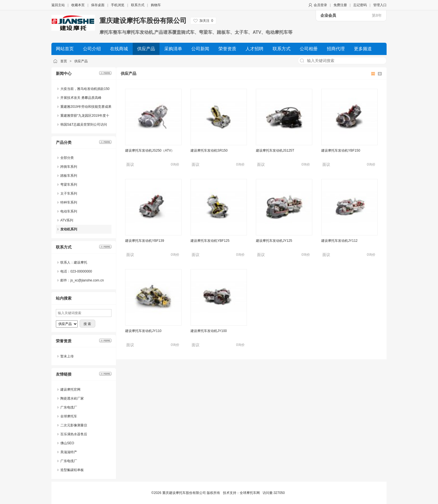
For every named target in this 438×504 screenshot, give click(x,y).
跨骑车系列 (69, 167)
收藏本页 (78, 5)
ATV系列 (67, 220)
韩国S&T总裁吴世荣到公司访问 (84, 125)
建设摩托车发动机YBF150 (341, 151)
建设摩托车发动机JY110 (143, 331)
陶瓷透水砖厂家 (72, 398)
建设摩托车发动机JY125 (274, 241)
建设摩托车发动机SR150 (209, 151)
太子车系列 (69, 194)
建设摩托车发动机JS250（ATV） (150, 151)
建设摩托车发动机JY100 (209, 331)
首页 (64, 61)
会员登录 (320, 5)
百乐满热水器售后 (74, 434)
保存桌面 (98, 5)
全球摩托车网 (250, 493)
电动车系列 (69, 211)
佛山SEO (67, 443)
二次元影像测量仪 (74, 425)
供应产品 (81, 61)
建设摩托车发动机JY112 (339, 241)
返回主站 (58, 5)
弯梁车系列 (69, 185)
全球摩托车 (69, 416)
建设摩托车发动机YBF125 (210, 241)
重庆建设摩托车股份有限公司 (143, 21)
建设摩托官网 (70, 390)
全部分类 (67, 158)
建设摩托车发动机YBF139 (145, 241)
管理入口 (380, 5)
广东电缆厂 (69, 407)
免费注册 (340, 5)
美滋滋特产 (69, 452)
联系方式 (138, 5)
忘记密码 (360, 5)
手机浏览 (118, 5)
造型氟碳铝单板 (72, 470)
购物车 (156, 5)
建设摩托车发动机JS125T (275, 151)
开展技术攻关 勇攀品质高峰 (81, 98)
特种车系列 (69, 202)
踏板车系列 (69, 176)
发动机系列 (69, 229)
